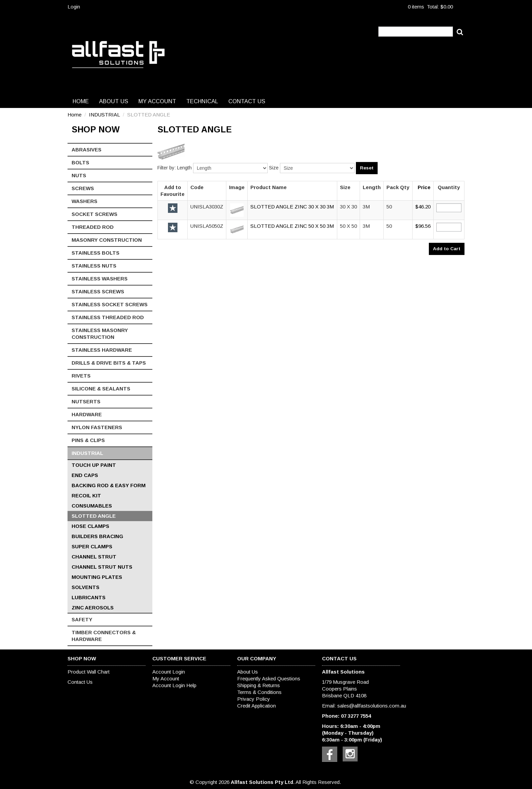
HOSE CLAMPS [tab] (90, 526)
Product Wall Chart (89, 672)
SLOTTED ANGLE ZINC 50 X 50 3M (292, 226)
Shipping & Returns (259, 685)
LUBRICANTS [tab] (89, 597)
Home (81, 101)
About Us (114, 101)
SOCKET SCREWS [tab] (94, 214)
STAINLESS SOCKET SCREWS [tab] (110, 304)
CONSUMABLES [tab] (92, 506)
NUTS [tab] (79, 175)
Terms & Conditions (259, 692)
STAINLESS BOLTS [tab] (96, 253)
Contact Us (247, 101)
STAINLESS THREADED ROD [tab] (108, 317)
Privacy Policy (254, 699)
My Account (157, 101)
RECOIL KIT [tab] (86, 496)
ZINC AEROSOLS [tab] (93, 608)
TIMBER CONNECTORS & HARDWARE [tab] (104, 636)
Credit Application (256, 706)
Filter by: (167, 168)
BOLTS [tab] (80, 162)
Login (74, 7)
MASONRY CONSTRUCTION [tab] (107, 240)
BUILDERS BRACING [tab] (97, 536)
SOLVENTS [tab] (85, 587)
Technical (202, 101)
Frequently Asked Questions (269, 678)
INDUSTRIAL (104, 115)
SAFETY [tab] (82, 619)
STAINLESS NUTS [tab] (94, 266)
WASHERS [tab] (84, 201)
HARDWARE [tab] (87, 414)
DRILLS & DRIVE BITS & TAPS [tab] (109, 363)
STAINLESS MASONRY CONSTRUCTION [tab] (100, 334)
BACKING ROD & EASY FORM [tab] (109, 485)
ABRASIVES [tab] (87, 150)
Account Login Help (174, 685)
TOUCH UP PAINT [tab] (94, 465)
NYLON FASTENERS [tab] (97, 427)
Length (184, 168)
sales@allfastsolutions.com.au (372, 706)
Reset (367, 168)
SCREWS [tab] (83, 188)
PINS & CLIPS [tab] (88, 440)
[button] (237, 210)
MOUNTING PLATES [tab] (97, 577)
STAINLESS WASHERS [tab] (100, 279)
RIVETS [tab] (81, 376)
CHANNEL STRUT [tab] (94, 557)
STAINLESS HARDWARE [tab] (102, 350)
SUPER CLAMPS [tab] (92, 546)
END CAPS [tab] (85, 475)
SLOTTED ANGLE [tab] (94, 516)
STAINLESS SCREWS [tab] (98, 291)
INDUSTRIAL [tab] (87, 453)
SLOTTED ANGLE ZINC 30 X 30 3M (292, 207)
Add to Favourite (173, 208)
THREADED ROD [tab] (93, 227)
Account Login (169, 672)
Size (274, 168)
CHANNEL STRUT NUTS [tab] (102, 567)
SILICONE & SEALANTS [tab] (101, 389)
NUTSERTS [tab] (86, 401)
